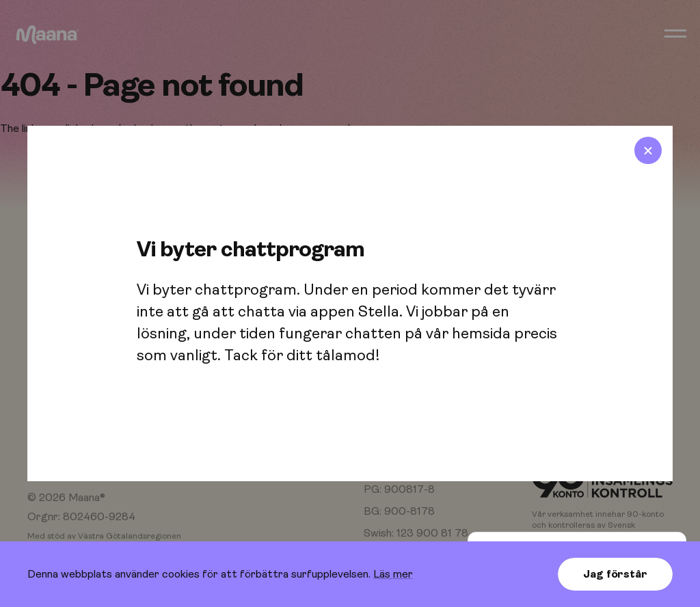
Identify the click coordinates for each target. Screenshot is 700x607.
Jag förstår (615, 574)
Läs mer (393, 574)
